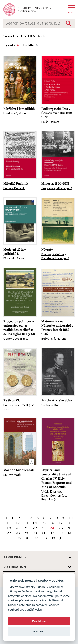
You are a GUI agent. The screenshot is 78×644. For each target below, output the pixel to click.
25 (61, 528)
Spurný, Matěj (12, 475)
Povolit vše (39, 621)
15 (43, 523)
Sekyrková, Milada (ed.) (57, 188)
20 (17, 528)
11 (9, 523)
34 (69, 533)
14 (35, 523)
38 (45, 538)
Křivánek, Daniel (14, 258)
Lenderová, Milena (15, 113)
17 (61, 523)
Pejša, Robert (50, 122)
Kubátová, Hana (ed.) (55, 258)
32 (52, 533)
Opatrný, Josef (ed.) (16, 339)
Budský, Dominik (14, 188)
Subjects (9, 36)
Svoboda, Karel (51, 405)
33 (61, 533)
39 (53, 538)
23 (43, 528)
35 (19, 538)
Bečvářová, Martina (54, 339)
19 (9, 528)
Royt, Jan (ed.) (51, 500)
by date (11, 45)
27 (9, 533)
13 (26, 523)
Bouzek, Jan (11, 405)
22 (35, 528)
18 (69, 523)
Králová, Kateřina (53, 254)
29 (26, 533)
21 (26, 528)
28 (17, 533)
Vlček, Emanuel (51, 492)
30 (35, 533)
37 (36, 538)
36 (27, 538)
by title (30, 45)
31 (43, 533)
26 (69, 528)
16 (52, 523)
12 (17, 523)
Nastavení (39, 632)
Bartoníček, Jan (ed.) (54, 496)
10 (71, 518)
